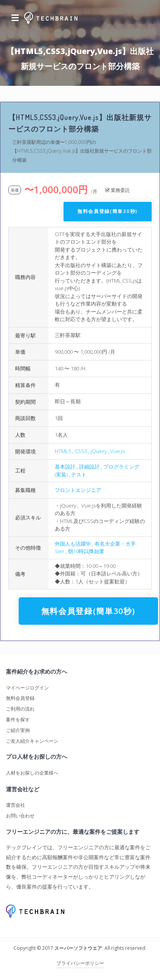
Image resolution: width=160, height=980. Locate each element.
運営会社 (15, 805)
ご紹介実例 (18, 730)
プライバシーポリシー (80, 963)
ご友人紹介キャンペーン (32, 741)
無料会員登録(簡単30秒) (108, 211)
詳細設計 (89, 467)
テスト (79, 475)
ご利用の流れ (20, 709)
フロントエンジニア (78, 490)
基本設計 (65, 467)
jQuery (99, 451)
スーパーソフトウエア (78, 948)
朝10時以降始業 (86, 551)
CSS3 (81, 451)
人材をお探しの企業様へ (32, 773)
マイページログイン (27, 688)
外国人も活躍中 (73, 544)
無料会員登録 (20, 698)
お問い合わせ (20, 816)
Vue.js (118, 451)
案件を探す (18, 720)
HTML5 (63, 451)
